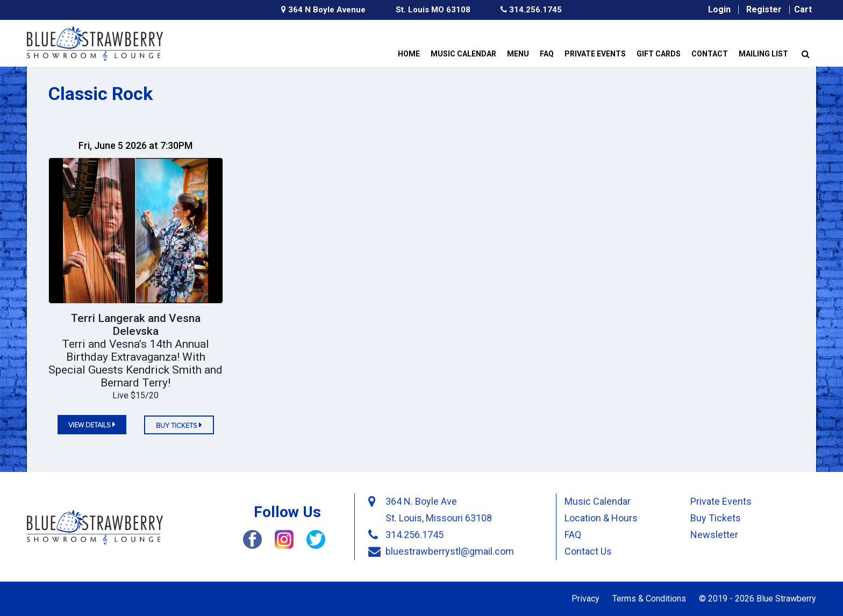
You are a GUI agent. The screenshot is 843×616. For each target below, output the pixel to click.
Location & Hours (601, 518)
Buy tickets (179, 425)
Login (719, 10)
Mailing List (763, 54)
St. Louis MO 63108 (433, 10)
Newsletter (714, 535)
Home (409, 54)
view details (92, 424)
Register (764, 10)
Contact (710, 54)
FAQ (547, 54)
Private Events (595, 54)
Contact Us (588, 551)
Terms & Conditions (649, 599)
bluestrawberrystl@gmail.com (450, 551)
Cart (803, 10)
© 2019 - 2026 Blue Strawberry (758, 599)
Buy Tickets (716, 518)
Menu (518, 54)
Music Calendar (463, 54)
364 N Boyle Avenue (323, 10)
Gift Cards (659, 54)
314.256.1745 (531, 10)
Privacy (585, 599)
